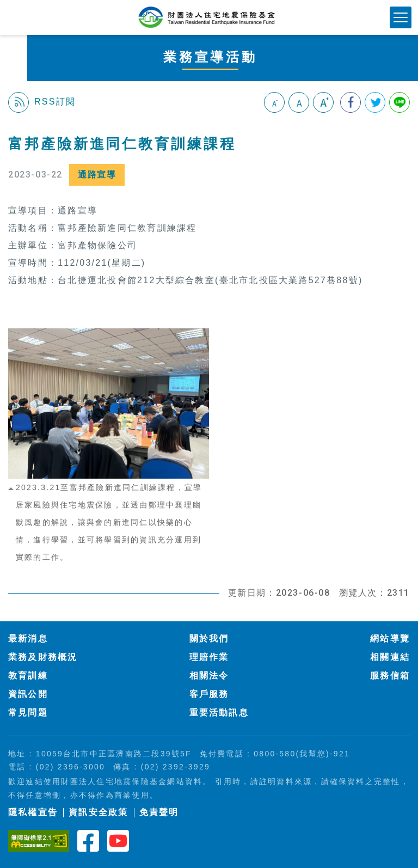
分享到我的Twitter (375, 102)
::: (13, 129)
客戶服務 (209, 694)
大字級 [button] (323, 102)
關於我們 (209, 638)
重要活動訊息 (219, 713)
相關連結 (390, 657)
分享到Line (399, 102)
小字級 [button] (274, 102)
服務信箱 (390, 676)
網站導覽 (390, 638)
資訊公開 (28, 694)
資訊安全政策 (98, 812)
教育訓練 (28, 676)
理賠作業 (209, 657)
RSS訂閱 (42, 102)
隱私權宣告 (33, 812)
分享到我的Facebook (351, 102)
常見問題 (28, 713)
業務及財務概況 (43, 657)
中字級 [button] (299, 102)
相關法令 (209, 676)
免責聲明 (159, 812)
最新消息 (28, 638)
